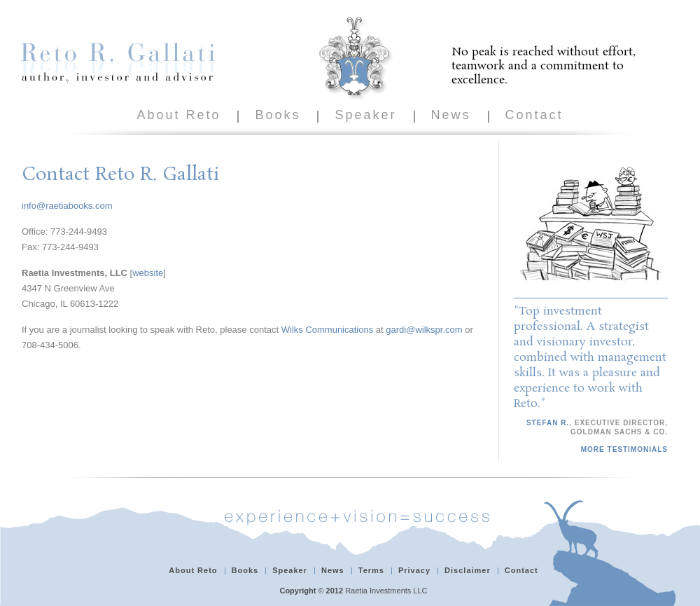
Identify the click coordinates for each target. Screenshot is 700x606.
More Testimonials (624, 449)
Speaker (365, 115)
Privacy (414, 570)
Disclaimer (468, 570)
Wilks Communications (327, 330)
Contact (534, 115)
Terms (371, 570)
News (451, 115)
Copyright (297, 591)
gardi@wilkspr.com (424, 330)
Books (278, 115)
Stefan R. (548, 423)
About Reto (178, 115)
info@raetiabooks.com (67, 206)
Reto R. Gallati (118, 63)
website (148, 273)
